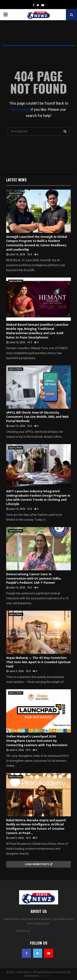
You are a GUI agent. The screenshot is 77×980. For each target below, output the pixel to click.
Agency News (16, 193)
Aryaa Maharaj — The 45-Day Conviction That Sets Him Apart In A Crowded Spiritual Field (38, 662)
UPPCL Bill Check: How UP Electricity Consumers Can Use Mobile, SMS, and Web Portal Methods (37, 417)
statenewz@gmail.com (46, 931)
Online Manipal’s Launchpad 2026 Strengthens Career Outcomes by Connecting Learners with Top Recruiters (37, 741)
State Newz (46, 976)
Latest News (16, 180)
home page (21, 109)
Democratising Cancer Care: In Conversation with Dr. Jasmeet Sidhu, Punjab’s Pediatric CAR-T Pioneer (34, 579)
